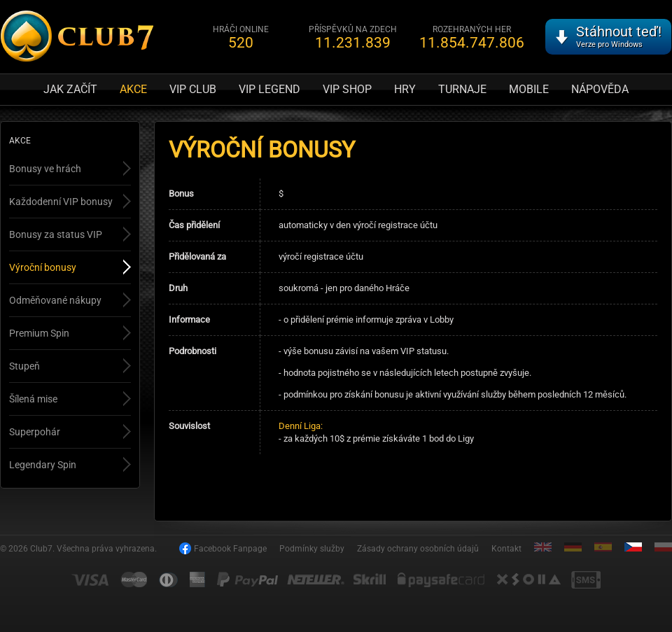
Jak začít (70, 89)
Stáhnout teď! (619, 36)
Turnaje (462, 89)
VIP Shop (347, 89)
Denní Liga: (301, 426)
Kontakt (506, 549)
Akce (133, 89)
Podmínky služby (312, 549)
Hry (405, 89)
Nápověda (600, 89)
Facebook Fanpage (230, 549)
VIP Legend (269, 89)
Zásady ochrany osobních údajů (418, 549)
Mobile (529, 89)
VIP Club (193, 89)
